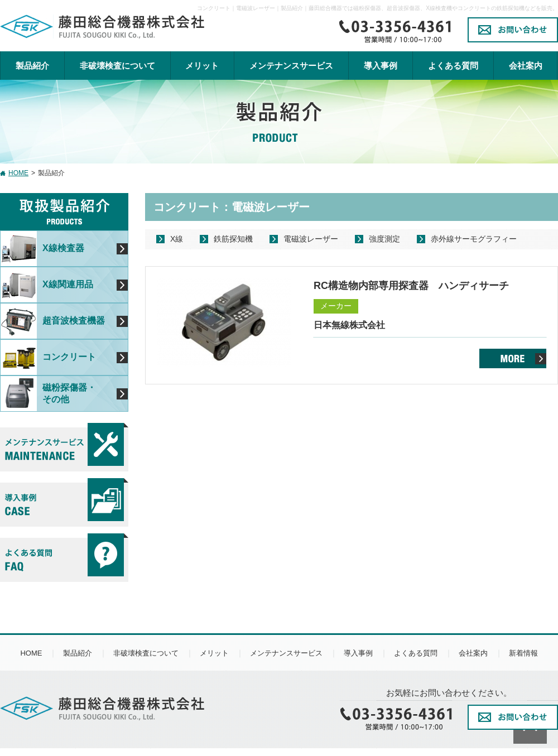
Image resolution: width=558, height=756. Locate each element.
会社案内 (526, 66)
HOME (18, 173)
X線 (177, 239)
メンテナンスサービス (291, 66)
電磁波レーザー (311, 239)
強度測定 (384, 239)
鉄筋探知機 (233, 239)
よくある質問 (453, 66)
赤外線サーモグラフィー (474, 239)
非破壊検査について (117, 66)
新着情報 (523, 653)
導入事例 (381, 66)
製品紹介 (32, 66)
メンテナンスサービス (286, 653)
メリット (202, 66)
